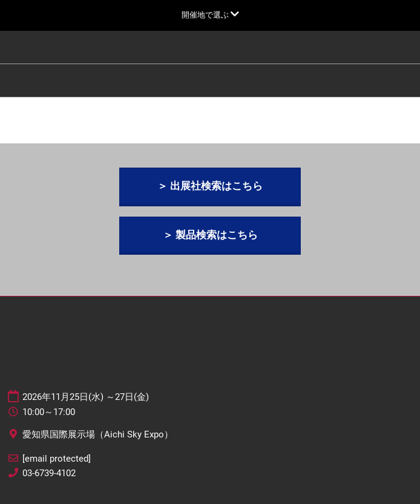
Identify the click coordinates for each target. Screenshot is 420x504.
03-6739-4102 (49, 473)
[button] (210, 186)
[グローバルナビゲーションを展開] (210, 15)
